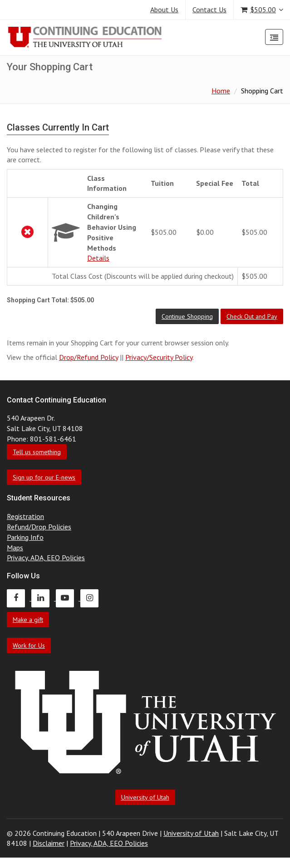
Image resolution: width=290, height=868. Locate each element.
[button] (187, 316)
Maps (15, 548)
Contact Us (209, 10)
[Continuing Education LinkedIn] (44, 598)
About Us (164, 10)
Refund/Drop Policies (39, 527)
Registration (25, 516)
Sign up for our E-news (44, 477)
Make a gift (28, 620)
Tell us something (37, 452)
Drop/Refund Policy (88, 357)
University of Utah (145, 797)
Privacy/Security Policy (159, 357)
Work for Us (29, 645)
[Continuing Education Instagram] (92, 598)
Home (221, 91)
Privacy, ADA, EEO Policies (46, 558)
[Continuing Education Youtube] (68, 598)
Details (98, 258)
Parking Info (25, 537)
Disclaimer (49, 843)
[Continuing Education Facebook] (19, 598)
